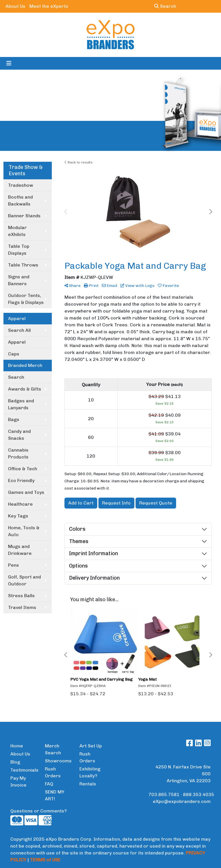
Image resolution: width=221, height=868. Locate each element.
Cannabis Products (18, 453)
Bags (14, 419)
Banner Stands (24, 216)
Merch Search (53, 749)
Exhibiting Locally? (90, 772)
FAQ (49, 784)
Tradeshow (21, 185)
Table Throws (23, 265)
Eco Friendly (21, 480)
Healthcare (20, 504)
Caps (14, 354)
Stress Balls (21, 596)
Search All (19, 330)
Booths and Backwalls (20, 200)
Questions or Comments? (39, 811)
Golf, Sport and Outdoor (24, 580)
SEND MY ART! (55, 795)
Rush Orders (53, 772)
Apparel (17, 342)
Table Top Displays (19, 250)
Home (17, 746)
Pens (14, 565)
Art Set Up (91, 746)
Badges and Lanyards (21, 404)
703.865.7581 (164, 794)
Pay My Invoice (18, 782)
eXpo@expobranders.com (182, 801)
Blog (15, 762)
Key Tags (18, 516)
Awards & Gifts (25, 389)
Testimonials (24, 770)
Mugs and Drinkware (20, 550)
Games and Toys (26, 492)
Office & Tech (23, 469)
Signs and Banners (19, 280)
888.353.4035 (199, 794)
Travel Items (22, 607)
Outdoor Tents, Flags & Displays (26, 299)
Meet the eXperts (49, 6)
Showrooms (58, 761)
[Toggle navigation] (9, 63)
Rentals (88, 784)
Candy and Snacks (19, 435)
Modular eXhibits (17, 231)
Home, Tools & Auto (24, 531)
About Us (15, 6)
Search (165, 6)
